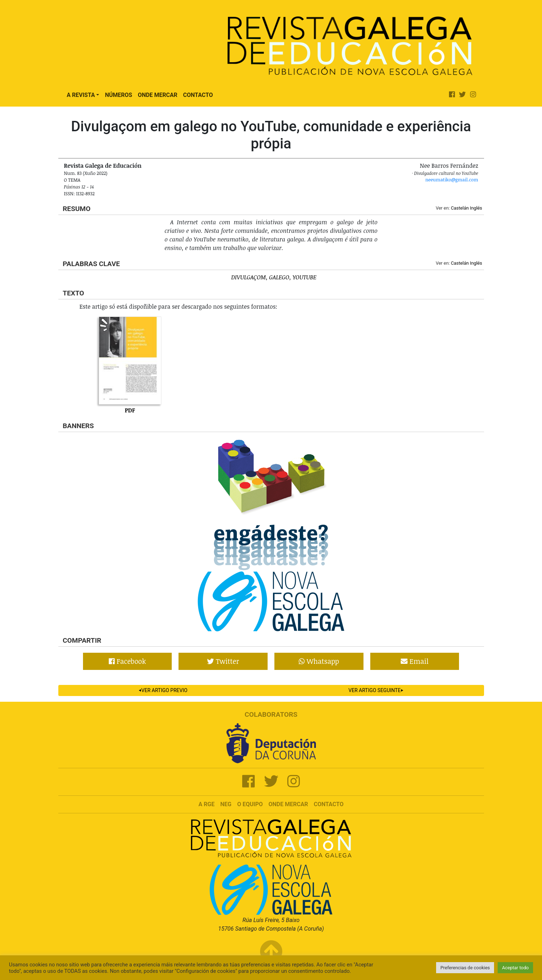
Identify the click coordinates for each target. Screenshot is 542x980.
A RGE (207, 804)
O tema (72, 180)
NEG (226, 804)
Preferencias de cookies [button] (465, 968)
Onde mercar (288, 804)
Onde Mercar (157, 95)
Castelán (460, 208)
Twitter (223, 661)
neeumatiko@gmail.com (452, 180)
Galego (279, 277)
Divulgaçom (248, 277)
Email (414, 661)
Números (118, 95)
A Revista (81, 95)
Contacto (198, 95)
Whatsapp (319, 661)
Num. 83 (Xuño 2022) (86, 173)
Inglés (476, 208)
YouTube (305, 277)
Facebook (127, 661)
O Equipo (250, 804)
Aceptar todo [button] (515, 968)
